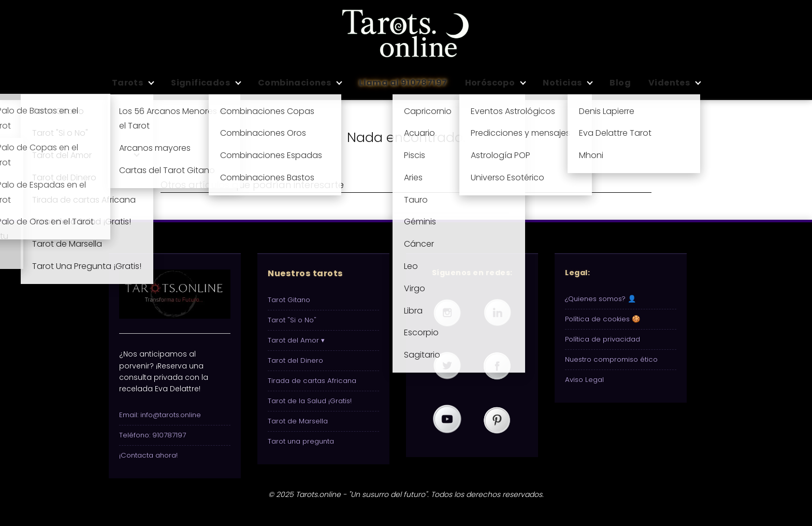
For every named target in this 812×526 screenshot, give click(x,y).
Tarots (127, 83)
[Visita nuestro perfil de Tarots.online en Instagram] (447, 313)
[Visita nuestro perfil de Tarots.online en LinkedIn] (497, 313)
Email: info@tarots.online (160, 415)
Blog (620, 83)
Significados (200, 83)
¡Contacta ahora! (148, 455)
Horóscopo (490, 83)
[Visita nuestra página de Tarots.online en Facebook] (497, 366)
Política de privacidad (603, 339)
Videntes (669, 83)
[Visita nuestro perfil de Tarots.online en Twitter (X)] (447, 366)
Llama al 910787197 (403, 83)
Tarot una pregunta (301, 441)
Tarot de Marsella (298, 421)
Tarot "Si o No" (292, 320)
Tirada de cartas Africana (312, 381)
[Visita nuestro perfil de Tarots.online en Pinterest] (497, 420)
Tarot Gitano (289, 300)
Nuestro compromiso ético (611, 359)
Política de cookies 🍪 (603, 319)
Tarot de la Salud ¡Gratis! (310, 401)
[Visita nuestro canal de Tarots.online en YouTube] (447, 420)
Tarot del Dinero (295, 360)
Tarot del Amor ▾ (296, 340)
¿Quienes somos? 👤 (601, 299)
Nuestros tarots (306, 273)
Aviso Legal (584, 380)
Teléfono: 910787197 (153, 435)
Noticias (562, 83)
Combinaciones (294, 83)
